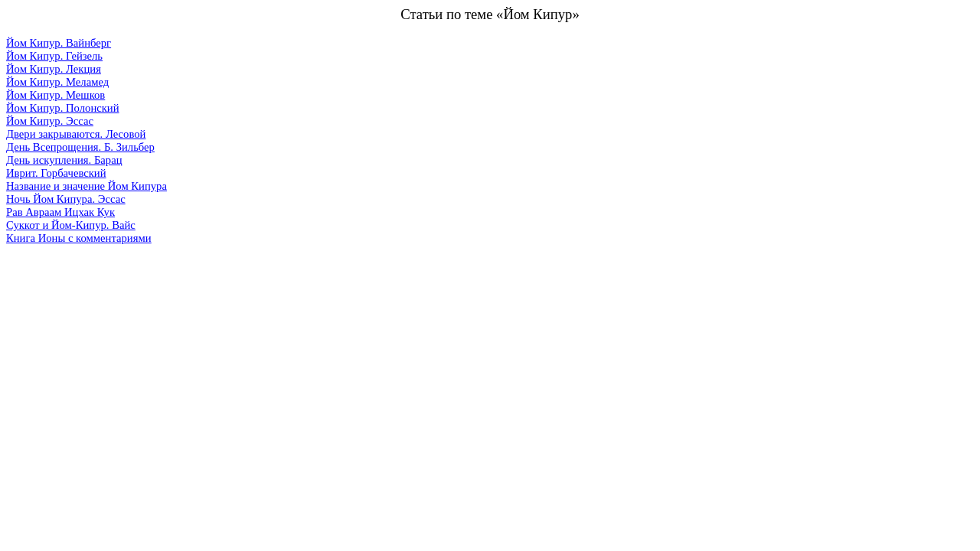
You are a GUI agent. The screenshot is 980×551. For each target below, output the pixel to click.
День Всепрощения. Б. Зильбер (80, 147)
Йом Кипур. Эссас (50, 121)
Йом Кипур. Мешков (56, 95)
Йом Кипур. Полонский (63, 108)
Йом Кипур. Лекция (54, 69)
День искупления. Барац (64, 160)
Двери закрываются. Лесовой (76, 134)
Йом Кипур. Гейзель (54, 56)
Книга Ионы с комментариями (79, 238)
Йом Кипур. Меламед (57, 82)
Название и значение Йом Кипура (87, 186)
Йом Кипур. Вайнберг (59, 43)
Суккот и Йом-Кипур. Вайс (71, 225)
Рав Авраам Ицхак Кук (60, 212)
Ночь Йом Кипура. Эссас (66, 199)
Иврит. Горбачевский (56, 173)
